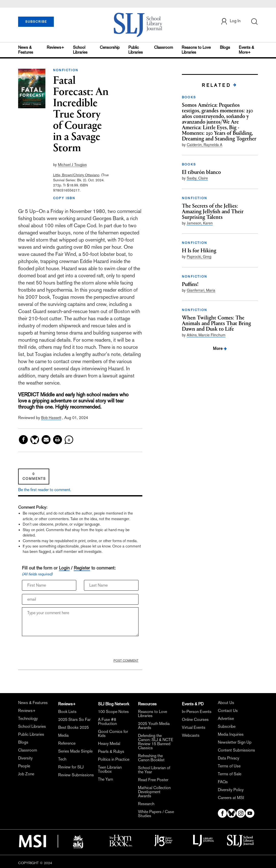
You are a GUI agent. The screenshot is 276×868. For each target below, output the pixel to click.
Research (146, 804)
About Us (226, 703)
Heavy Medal (109, 744)
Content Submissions (236, 750)
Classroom (164, 47)
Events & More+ (246, 50)
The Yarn (105, 779)
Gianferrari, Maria (201, 290)
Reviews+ (55, 47)
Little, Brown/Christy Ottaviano (76, 175)
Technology (28, 718)
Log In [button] (231, 21)
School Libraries (80, 50)
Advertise (226, 718)
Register (82, 568)
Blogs (225, 47)
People (24, 766)
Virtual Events (194, 727)
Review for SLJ (71, 767)
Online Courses (195, 720)
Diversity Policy (231, 790)
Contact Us (228, 711)
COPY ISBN (64, 198)
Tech (62, 759)
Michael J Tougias (72, 165)
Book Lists (67, 712)
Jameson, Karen (200, 223)
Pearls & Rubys (111, 751)
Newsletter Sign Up (235, 742)
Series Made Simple (75, 751)
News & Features (26, 50)
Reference (67, 743)
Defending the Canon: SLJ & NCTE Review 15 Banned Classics (156, 742)
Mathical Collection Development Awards (154, 792)
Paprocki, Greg (199, 257)
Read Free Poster (153, 780)
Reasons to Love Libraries (196, 50)
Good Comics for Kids (113, 734)
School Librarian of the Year (154, 770)
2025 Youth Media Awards (154, 726)
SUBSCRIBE (36, 22)
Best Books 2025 (73, 727)
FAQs (223, 782)
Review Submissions (76, 775)
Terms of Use (229, 766)
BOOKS (189, 97)
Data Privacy (229, 758)
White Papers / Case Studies (156, 814)
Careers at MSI (231, 798)
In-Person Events (197, 712)
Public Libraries (136, 50)
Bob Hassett (51, 418)
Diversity (25, 758)
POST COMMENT (126, 661)
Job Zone (26, 774)
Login (64, 568)
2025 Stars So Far (74, 720)
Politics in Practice (114, 759)
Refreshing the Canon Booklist (151, 758)
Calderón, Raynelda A (205, 145)
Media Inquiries (231, 734)
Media (63, 735)
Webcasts (191, 735)
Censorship (110, 47)
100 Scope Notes (113, 712)
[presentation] (61, 649)
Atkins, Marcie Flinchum (206, 335)
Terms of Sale (230, 774)
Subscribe (227, 726)
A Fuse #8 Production (107, 722)
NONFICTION (66, 70)
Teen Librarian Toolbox (110, 769)
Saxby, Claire (197, 178)
